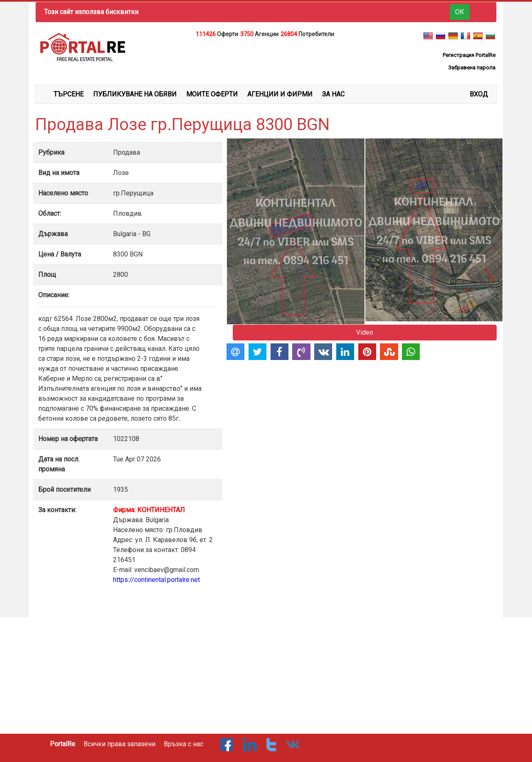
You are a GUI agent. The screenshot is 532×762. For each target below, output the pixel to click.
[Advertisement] (266, 60)
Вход (479, 94)
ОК (460, 12)
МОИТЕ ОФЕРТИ (212, 94)
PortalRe (63, 744)
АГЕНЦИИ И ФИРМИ (280, 94)
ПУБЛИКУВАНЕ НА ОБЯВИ (135, 94)
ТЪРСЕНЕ (69, 94)
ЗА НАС (333, 94)
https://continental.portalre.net (156, 580)
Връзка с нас (183, 744)
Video (365, 332)
